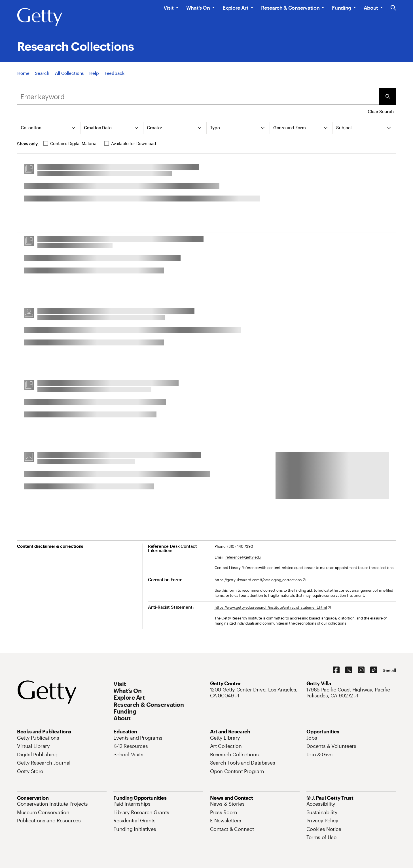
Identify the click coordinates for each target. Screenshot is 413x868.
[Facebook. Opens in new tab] (336, 670)
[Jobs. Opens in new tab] (312, 738)
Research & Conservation (290, 8)
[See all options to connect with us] (389, 670)
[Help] (94, 73)
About (371, 8)
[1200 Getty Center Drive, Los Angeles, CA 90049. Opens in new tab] (255, 693)
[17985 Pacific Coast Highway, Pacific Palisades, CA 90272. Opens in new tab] (351, 693)
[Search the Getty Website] (393, 8)
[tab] (49, 128)
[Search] (42, 73)
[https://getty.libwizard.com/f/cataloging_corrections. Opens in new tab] (260, 580)
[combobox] (198, 96)
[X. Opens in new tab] (349, 670)
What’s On (198, 8)
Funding (341, 8)
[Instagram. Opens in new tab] (361, 670)
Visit (169, 8)
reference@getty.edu (243, 557)
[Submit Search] (387, 96)
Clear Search (381, 111)
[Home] (23, 73)
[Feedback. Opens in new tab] (115, 73)
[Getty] (40, 17)
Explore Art (236, 8)
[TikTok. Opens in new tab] (374, 670)
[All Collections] (69, 73)
